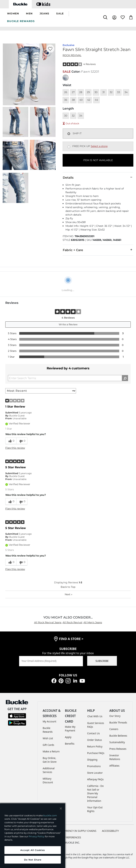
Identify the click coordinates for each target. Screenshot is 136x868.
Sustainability (117, 742)
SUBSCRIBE (102, 661)
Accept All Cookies (33, 850)
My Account (49, 721)
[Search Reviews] (68, 378)
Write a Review (68, 324)
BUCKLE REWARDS (21, 21)
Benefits (70, 744)
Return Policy (95, 746)
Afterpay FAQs (95, 779)
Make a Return (51, 751)
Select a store (99, 146)
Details (98, 177)
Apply (68, 737)
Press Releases (118, 749)
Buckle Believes (118, 736)
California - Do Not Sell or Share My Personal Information (96, 793)
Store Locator (95, 773)
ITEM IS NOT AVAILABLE (98, 160)
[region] (33, 836)
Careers (114, 729)
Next (69, 594)
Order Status (95, 740)
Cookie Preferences (68, 837)
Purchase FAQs (96, 753)
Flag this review (15, 448)
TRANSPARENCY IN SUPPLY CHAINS (76, 831)
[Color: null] (66, 78)
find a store (71, 639)
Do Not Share (33, 860)
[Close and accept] (61, 809)
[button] (13, 14)
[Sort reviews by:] (41, 391)
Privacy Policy (37, 836)
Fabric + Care (98, 250)
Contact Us (93, 733)
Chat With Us (95, 716)
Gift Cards (48, 745)
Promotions (94, 766)
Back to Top (68, 587)
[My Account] (114, 17)
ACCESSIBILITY (110, 831)
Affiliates (114, 766)
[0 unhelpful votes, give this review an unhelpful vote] (22, 441)
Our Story (115, 716)
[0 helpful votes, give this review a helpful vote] (11, 441)
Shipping (92, 760)
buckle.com (50, 815)
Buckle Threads (118, 722)
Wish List (48, 738)
